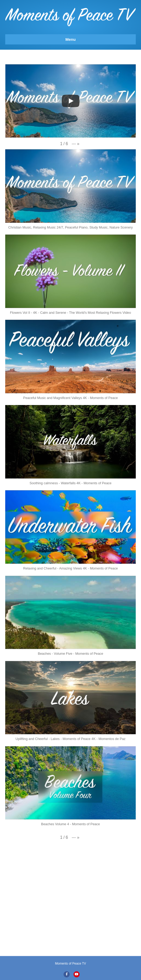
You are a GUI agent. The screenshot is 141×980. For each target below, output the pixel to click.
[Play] (71, 101)
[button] (75, 144)
